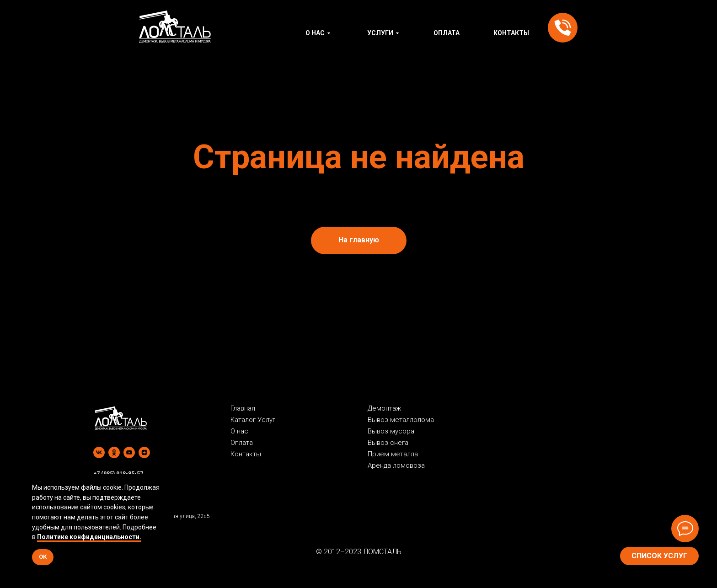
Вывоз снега (388, 443)
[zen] (144, 452)
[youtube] (129, 452)
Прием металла (393, 454)
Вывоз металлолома (401, 420)
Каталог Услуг (253, 420)
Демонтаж (384, 408)
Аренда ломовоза (396, 465)
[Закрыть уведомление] (167, 481)
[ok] (114, 452)
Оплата (242, 443)
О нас (239, 431)
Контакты (246, 454)
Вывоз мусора (391, 431)
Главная (243, 408)
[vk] (99, 452)
